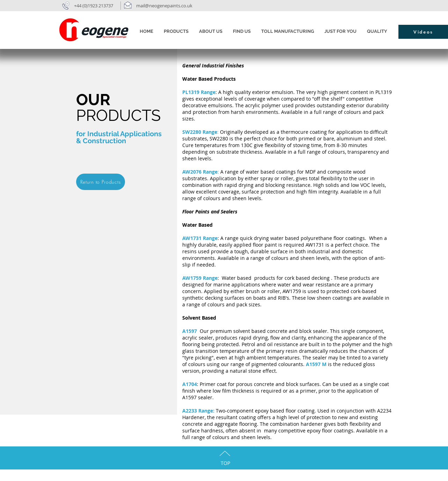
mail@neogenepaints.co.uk (165, 6)
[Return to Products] (101, 182)
